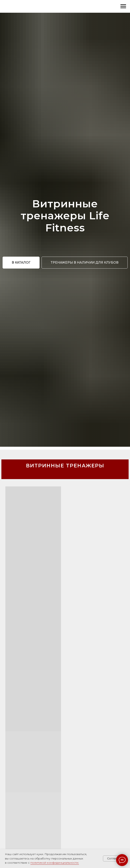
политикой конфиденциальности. (55, 863)
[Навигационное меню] (123, 6)
